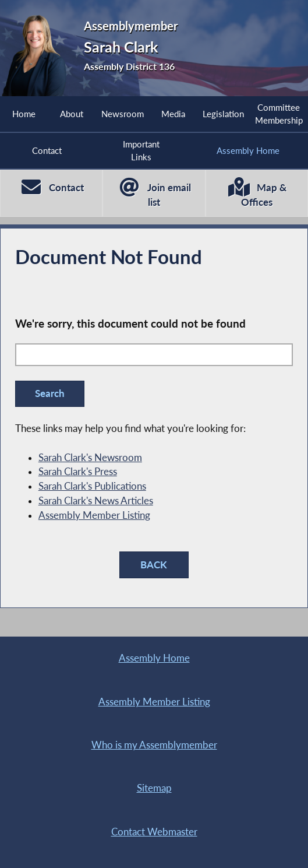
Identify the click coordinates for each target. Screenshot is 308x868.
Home (24, 114)
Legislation (223, 114)
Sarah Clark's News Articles (96, 501)
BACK (154, 565)
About (72, 114)
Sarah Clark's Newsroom (90, 458)
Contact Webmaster (154, 832)
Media (173, 114)
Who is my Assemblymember (154, 745)
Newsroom (123, 114)
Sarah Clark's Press (78, 472)
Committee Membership (279, 114)
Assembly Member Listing (94, 515)
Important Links (141, 150)
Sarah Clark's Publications (92, 486)
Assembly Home (248, 150)
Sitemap (154, 788)
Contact (47, 150)
